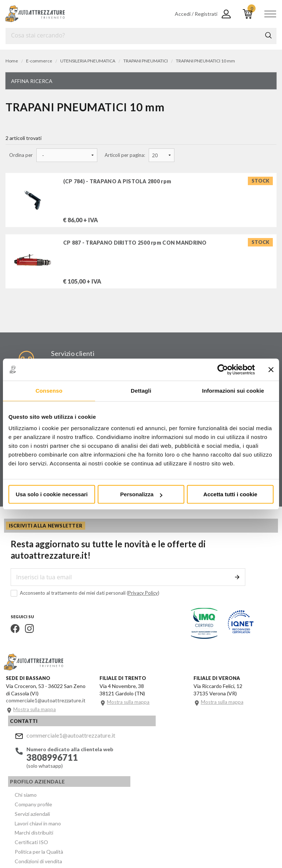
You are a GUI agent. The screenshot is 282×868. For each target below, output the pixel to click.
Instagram (24, 635)
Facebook (10, 635)
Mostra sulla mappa (36, 719)
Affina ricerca (32, 81)
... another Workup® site (32, 846)
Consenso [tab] (49, 391)
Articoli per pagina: (125, 155)
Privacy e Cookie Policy (201, 835)
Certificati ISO (141, 784)
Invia (241, 584)
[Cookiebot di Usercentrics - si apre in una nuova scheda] (223, 370)
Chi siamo (135, 740)
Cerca (268, 35)
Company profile (143, 748)
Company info (157, 835)
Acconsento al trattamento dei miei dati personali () (80, 600)
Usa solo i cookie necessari (52, 494)
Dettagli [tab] (141, 391)
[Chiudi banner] (271, 370)
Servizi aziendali (142, 757)
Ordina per (21, 155)
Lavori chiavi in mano (147, 766)
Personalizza (141, 494)
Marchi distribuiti (143, 775)
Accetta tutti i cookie (230, 494)
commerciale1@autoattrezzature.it (66, 741)
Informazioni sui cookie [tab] (233, 391)
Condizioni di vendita (148, 801)
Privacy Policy (138, 599)
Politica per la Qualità (148, 793)
